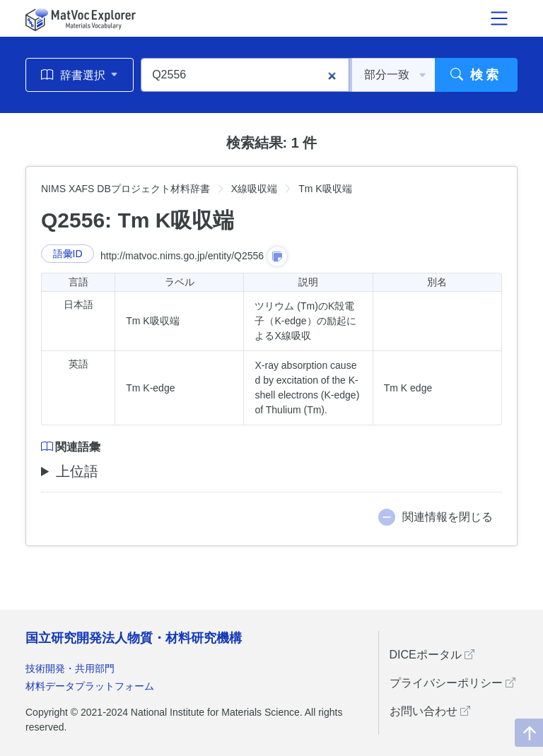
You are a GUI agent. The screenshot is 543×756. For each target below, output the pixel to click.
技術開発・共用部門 (70, 668)
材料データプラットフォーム (90, 686)
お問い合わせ (430, 711)
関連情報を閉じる (448, 517)
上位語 (77, 471)
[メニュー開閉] (499, 18)
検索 (476, 75)
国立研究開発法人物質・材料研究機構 (134, 638)
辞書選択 (80, 75)
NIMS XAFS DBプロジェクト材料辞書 (125, 189)
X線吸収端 (254, 189)
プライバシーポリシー (452, 683)
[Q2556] (245, 75)
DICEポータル (432, 655)
